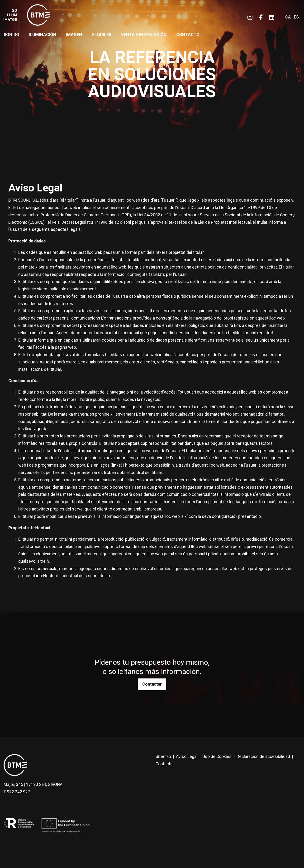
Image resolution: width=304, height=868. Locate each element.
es (296, 17)
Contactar (152, 684)
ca (288, 17)
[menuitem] (250, 18)
